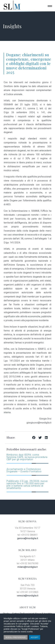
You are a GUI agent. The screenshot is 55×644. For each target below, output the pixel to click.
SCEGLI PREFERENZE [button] (16, 637)
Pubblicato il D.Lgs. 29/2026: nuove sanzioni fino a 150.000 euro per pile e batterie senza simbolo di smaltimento (27, 485)
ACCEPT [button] (35, 637)
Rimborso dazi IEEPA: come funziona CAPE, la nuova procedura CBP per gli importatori (27, 457)
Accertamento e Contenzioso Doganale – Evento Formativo (24, 470)
